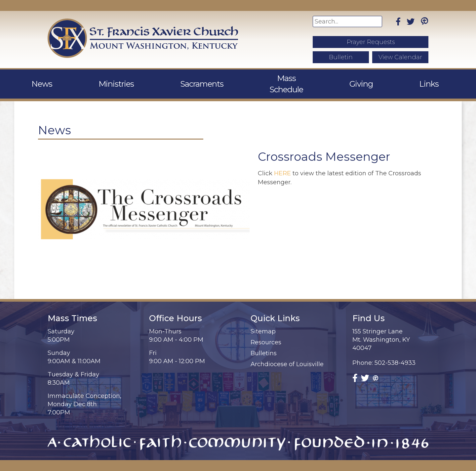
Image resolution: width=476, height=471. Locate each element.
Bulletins (264, 342)
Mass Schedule (273, 78)
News (98, 78)
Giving (332, 78)
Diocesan (394, 465)
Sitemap (263, 320)
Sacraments (205, 78)
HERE (282, 162)
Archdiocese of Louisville (287, 353)
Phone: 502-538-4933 (384, 352)
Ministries (146, 78)
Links (373, 78)
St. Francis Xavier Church (117, 465)
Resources (266, 331)
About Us (50, 78)
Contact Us (423, 78)
